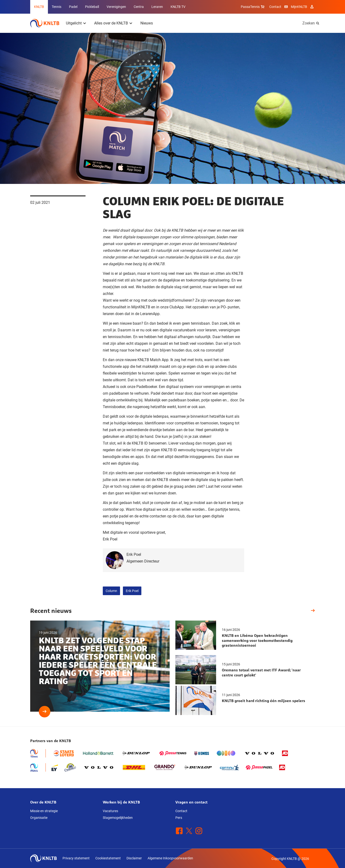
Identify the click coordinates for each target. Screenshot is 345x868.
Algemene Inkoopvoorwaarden (170, 858)
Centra (139, 7)
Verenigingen (116, 7)
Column (111, 591)
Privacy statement (76, 858)
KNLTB (39, 7)
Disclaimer (134, 858)
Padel (73, 7)
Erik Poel (132, 591)
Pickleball (92, 7)
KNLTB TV (178, 7)
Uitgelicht (74, 23)
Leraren (157, 7)
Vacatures (110, 811)
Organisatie (39, 818)
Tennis (57, 7)
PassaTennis (253, 7)
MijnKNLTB (299, 7)
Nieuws (147, 23)
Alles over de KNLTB (111, 23)
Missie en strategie (44, 811)
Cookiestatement (108, 858)
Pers (179, 818)
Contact (275, 7)
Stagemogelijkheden (118, 818)
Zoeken (309, 23)
